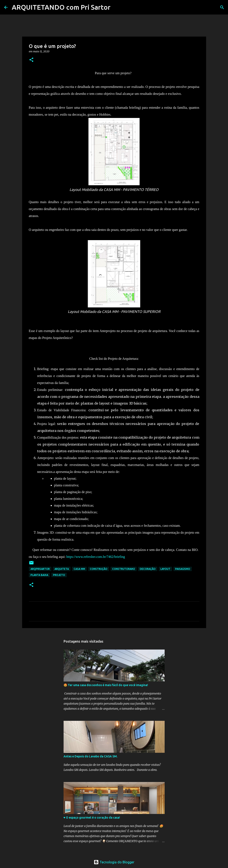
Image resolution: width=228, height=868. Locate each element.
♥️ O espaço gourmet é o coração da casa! (92, 818)
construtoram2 (124, 569)
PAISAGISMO (183, 569)
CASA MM (79, 569)
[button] (31, 60)
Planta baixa (39, 575)
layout (165, 569)
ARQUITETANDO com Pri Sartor (61, 7)
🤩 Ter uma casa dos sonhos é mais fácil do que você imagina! (106, 685)
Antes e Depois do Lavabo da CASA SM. (91, 756)
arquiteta (62, 569)
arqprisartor (40, 569)
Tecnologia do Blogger (114, 862)
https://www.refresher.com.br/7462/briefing (96, 557)
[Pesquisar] (116, 7)
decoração (148, 569)
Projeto (59, 575)
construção (99, 569)
